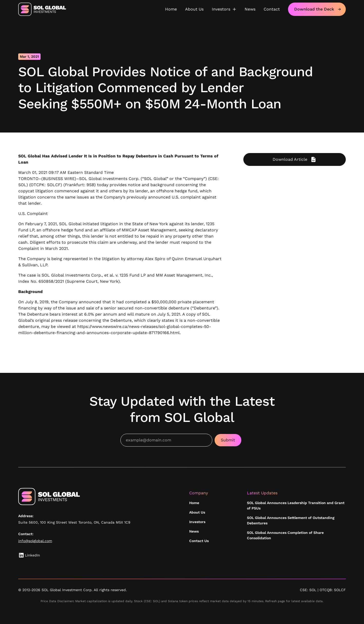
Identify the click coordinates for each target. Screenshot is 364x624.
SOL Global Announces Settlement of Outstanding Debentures (291, 520)
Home (171, 9)
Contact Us (199, 541)
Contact (272, 9)
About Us (194, 9)
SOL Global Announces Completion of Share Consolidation (285, 535)
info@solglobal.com (35, 541)
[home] (42, 9)
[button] (224, 9)
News (250, 9)
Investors (197, 522)
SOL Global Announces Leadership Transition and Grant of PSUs (296, 505)
